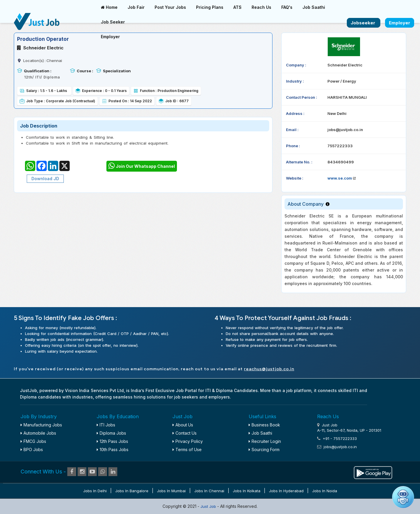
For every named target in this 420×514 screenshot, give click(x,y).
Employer (110, 37)
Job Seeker (113, 22)
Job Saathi (314, 7)
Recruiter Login (265, 441)
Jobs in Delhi (95, 491)
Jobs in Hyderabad (286, 491)
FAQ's (287, 7)
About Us (183, 425)
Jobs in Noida (325, 491)
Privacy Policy (188, 441)
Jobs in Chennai (209, 491)
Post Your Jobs (170, 7)
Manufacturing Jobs (41, 425)
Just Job (209, 506)
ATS (237, 7)
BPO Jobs (32, 449)
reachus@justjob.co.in (269, 369)
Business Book (264, 425)
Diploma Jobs (111, 433)
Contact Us (185, 433)
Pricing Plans (210, 7)
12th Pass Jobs (112, 441)
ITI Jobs (106, 425)
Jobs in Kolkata (247, 491)
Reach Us (261, 7)
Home (109, 7)
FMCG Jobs (33, 441)
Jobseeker (364, 23)
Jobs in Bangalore (132, 491)
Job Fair (136, 7)
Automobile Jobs (38, 433)
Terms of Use (187, 449)
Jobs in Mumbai (171, 491)
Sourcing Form (264, 449)
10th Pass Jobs (113, 449)
